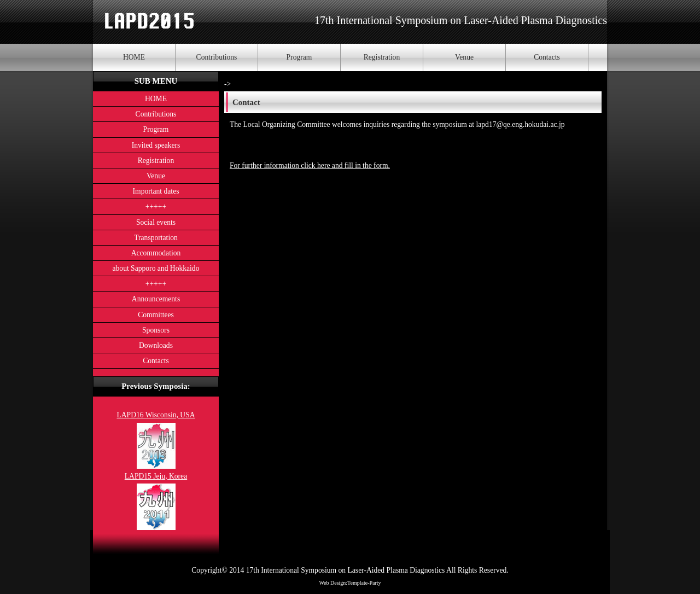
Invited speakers (156, 145)
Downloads (156, 345)
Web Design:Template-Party (350, 583)
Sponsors (156, 330)
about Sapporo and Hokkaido (156, 268)
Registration (382, 57)
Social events (156, 222)
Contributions (217, 57)
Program (299, 57)
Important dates (156, 191)
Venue (464, 57)
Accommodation (156, 253)
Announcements (156, 299)
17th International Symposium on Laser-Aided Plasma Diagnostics (461, 20)
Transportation (156, 238)
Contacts (547, 57)
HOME (134, 57)
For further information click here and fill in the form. (310, 165)
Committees (156, 315)
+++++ (156, 206)
